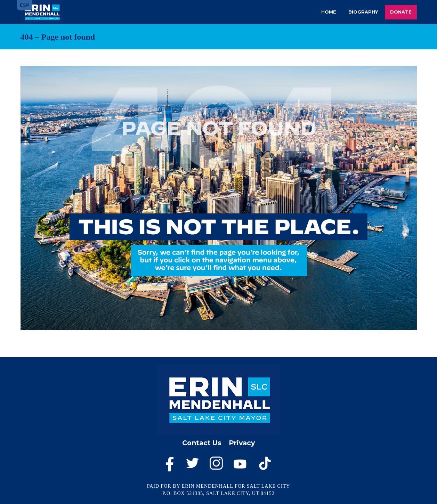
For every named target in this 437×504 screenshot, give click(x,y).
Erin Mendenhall (42, 12)
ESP (25, 5)
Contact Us (202, 443)
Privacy (242, 443)
